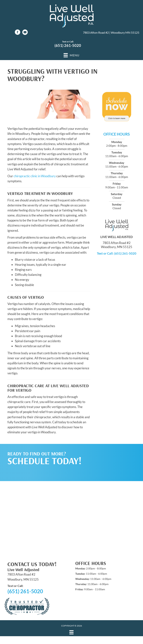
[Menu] (71, 632)
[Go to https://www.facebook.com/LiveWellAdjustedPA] (17, 33)
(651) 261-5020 (68, 45)
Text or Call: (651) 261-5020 (117, 253)
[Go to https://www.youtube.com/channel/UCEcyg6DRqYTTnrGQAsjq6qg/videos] (25, 33)
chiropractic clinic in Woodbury (35, 176)
